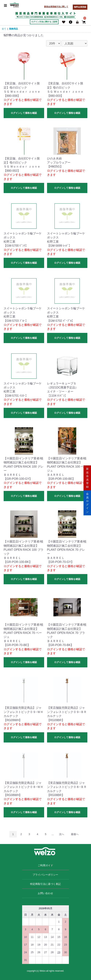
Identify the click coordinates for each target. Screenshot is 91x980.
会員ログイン (87, 503)
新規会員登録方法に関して (56, 7)
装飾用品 (13, 29)
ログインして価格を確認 (24, 113)
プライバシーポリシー (45, 875)
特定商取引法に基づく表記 (45, 884)
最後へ (75, 834)
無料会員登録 (80, 7)
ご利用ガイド (45, 865)
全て (4, 29)
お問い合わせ (45, 893)
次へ (62, 834)
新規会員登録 (87, 477)
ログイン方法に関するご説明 (44, 22)
